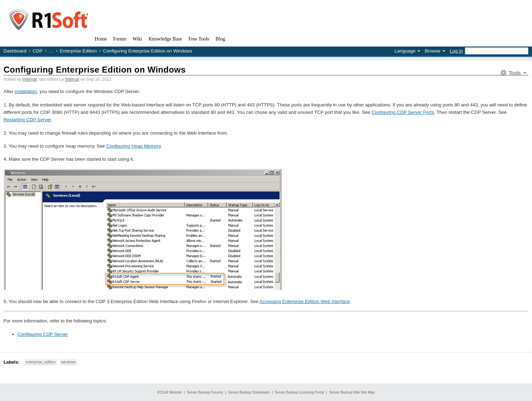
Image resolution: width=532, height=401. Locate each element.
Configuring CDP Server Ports (403, 112)
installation (26, 91)
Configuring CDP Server (43, 334)
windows (68, 362)
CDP (38, 51)
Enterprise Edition (78, 51)
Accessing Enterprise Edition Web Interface (305, 301)
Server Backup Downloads (249, 392)
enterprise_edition (41, 362)
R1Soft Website (170, 392)
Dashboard (15, 51)
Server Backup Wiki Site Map (352, 392)
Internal (30, 79)
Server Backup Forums (205, 392)
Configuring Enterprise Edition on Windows (95, 70)
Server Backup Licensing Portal (300, 392)
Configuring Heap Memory (134, 146)
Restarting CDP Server (27, 120)
